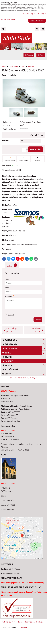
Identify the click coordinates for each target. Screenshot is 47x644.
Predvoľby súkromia (9, 622)
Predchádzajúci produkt (11, 330)
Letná (24, 353)
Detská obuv (24, 348)
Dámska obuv (24, 340)
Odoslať (38, 320)
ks (25, 150)
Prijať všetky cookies (37, 21)
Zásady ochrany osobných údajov (30, 622)
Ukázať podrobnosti (8, 20)
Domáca (24, 365)
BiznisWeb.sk (24, 627)
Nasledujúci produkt (38, 330)
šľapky (7, 357)
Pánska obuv (24, 344)
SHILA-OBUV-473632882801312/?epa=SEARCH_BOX (24, 378)
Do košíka (35, 149)
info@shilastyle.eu (14, 573)
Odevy (24, 374)
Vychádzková (10, 369)
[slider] (24, 129)
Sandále (8, 361)
